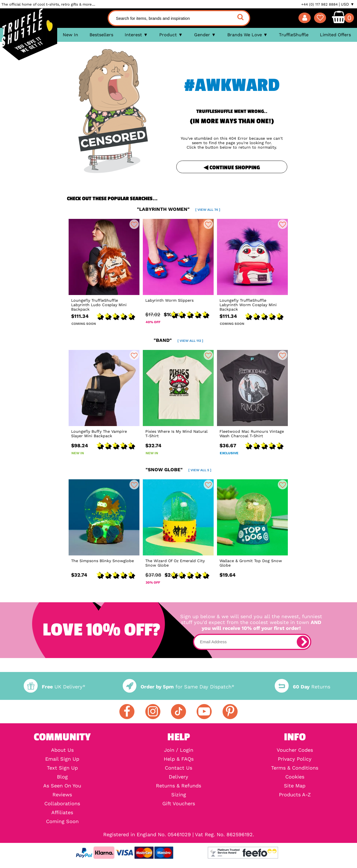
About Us (62, 750)
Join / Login (179, 750)
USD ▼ (348, 4)
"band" (178, 340)
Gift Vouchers (179, 804)
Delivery (178, 777)
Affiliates (62, 813)
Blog (62, 777)
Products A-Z (295, 795)
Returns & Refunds (178, 786)
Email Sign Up (62, 759)
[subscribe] (303, 642)
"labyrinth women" (179, 209)
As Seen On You (62, 786)
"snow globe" (178, 470)
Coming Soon (62, 821)
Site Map (295, 786)
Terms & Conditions (295, 768)
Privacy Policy (295, 759)
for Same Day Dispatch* (178, 687)
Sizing (179, 795)
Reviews (62, 795)
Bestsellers (101, 35)
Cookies (295, 777)
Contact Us (178, 768)
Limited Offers (335, 35)
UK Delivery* (54, 687)
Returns (302, 687)
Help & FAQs (179, 759)
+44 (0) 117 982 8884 (319, 4)
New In (70, 35)
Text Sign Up (62, 768)
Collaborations (62, 804)
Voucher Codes (295, 750)
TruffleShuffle (294, 35)
